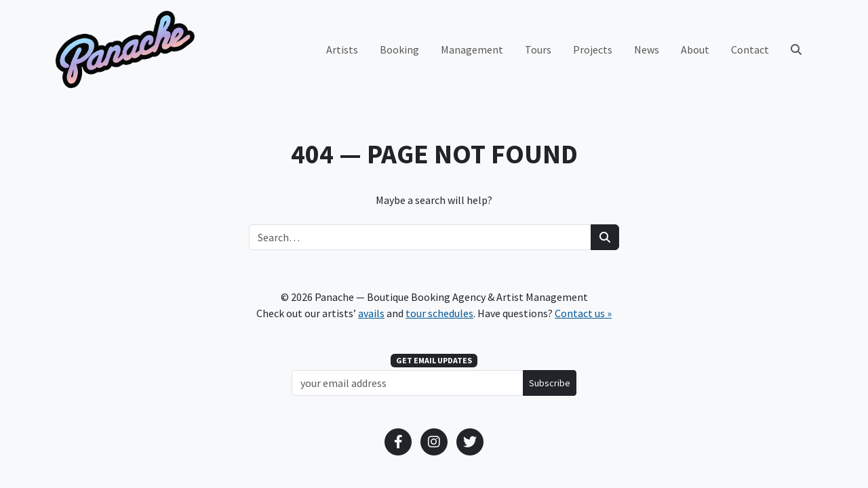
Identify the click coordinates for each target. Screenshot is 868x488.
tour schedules (439, 313)
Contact (750, 49)
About (695, 49)
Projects (593, 49)
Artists (342, 49)
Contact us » (583, 313)
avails (371, 313)
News (647, 49)
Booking (399, 49)
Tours (538, 49)
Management (472, 49)
